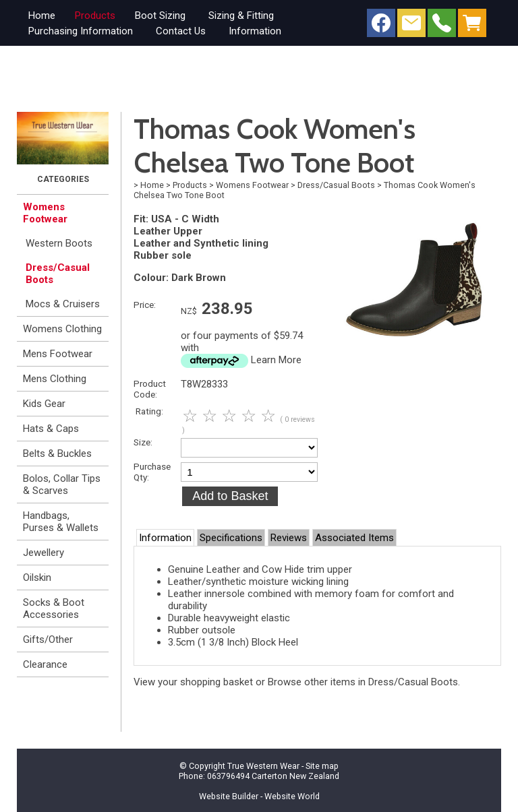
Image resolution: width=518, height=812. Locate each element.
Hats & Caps (51, 429)
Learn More (276, 360)
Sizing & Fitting (241, 15)
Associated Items (354, 538)
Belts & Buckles (57, 454)
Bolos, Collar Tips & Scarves (62, 485)
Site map (322, 766)
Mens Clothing (55, 379)
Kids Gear (44, 404)
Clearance (45, 664)
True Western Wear (263, 766)
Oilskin (37, 577)
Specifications (231, 538)
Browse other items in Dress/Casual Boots (363, 682)
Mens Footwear (58, 354)
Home (42, 15)
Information (255, 31)
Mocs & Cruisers (63, 304)
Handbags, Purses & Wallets (61, 522)
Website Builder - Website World (259, 796)
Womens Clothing (62, 329)
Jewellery (44, 553)
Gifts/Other (48, 639)
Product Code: (150, 389)
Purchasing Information (81, 31)
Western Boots (59, 243)
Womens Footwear (45, 213)
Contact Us (181, 31)
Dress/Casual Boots (58, 274)
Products (95, 15)
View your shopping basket (193, 682)
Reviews (289, 538)
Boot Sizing (160, 15)
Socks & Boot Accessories (54, 608)
